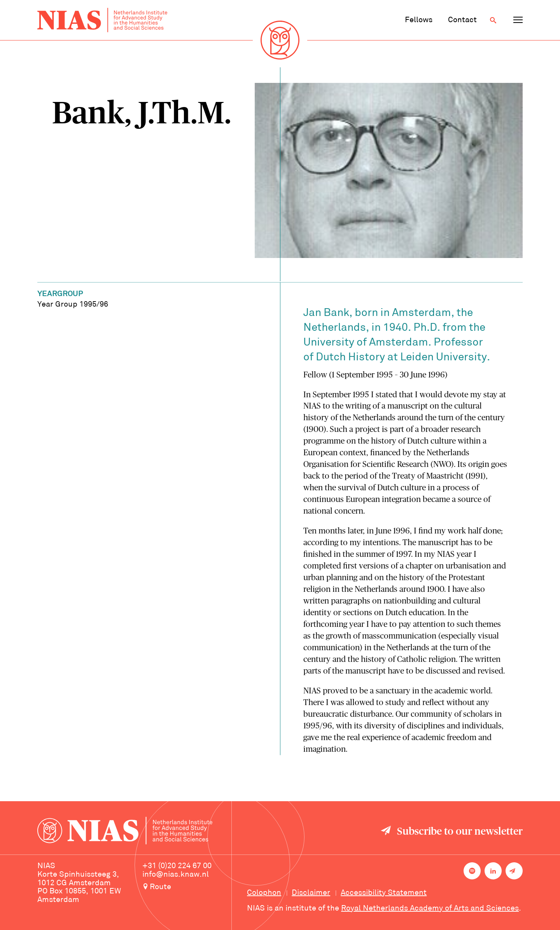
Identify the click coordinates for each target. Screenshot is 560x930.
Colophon (264, 893)
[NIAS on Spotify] (472, 871)
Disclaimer (311, 893)
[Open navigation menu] (518, 20)
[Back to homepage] (102, 20)
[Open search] (493, 20)
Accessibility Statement (384, 893)
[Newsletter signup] (514, 871)
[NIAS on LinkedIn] (493, 871)
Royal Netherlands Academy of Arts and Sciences (430, 909)
